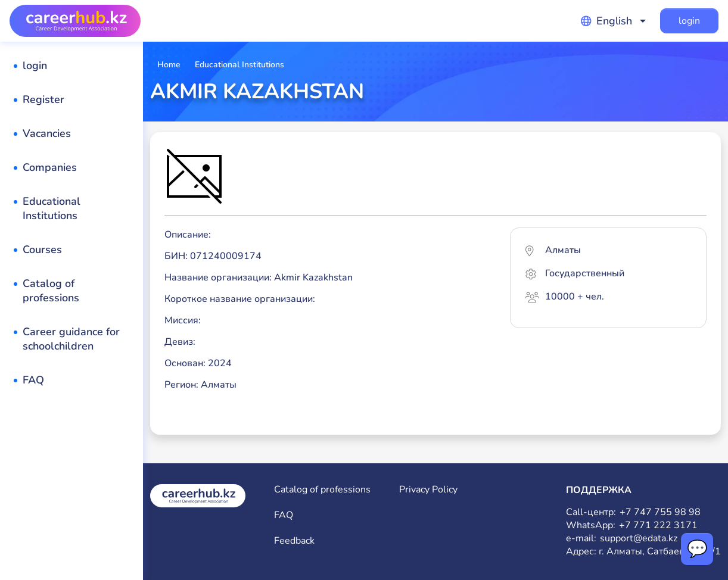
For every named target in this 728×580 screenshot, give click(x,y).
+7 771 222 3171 (658, 526)
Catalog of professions (51, 291)
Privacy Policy (428, 490)
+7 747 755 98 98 (660, 512)
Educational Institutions (52, 208)
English (606, 21)
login (689, 21)
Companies (50, 167)
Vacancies (47, 133)
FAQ (33, 380)
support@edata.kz (639, 539)
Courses (42, 250)
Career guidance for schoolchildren (71, 339)
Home (169, 65)
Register (43, 99)
